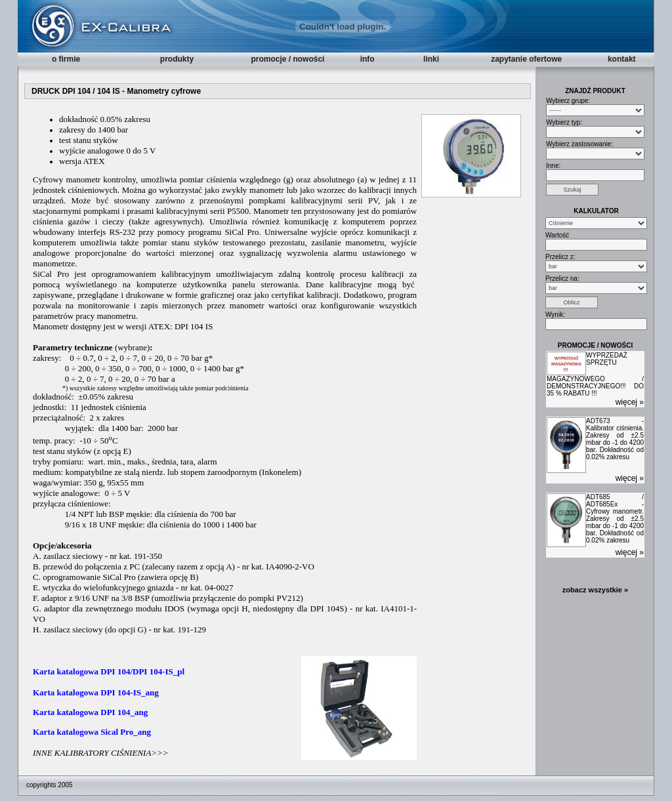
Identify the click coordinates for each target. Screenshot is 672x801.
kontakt (622, 59)
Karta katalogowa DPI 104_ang (90, 712)
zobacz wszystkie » (595, 590)
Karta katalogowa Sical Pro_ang (92, 732)
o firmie (66, 59)
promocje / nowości (287, 59)
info (367, 59)
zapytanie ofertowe (526, 59)
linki (431, 59)
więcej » (630, 402)
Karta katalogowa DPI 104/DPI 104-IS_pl (109, 671)
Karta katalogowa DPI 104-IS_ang (96, 692)
